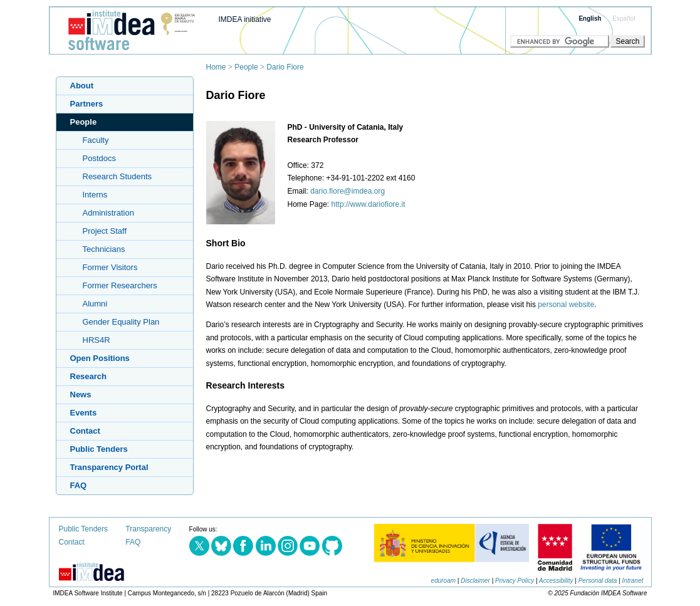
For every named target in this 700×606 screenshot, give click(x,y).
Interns (95, 195)
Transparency (148, 529)
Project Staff (105, 231)
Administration (108, 213)
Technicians (104, 249)
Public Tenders (99, 449)
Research (89, 376)
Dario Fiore (285, 67)
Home (216, 67)
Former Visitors (110, 267)
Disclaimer (475, 581)
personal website (566, 305)
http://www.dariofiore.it (368, 204)
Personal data (598, 581)
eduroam (443, 581)
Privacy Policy (515, 581)
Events (84, 413)
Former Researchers (120, 285)
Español (624, 18)
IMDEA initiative (245, 19)
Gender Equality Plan (121, 322)
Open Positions (100, 358)
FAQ (79, 485)
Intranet (633, 581)
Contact (85, 431)
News (81, 394)
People (246, 67)
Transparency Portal (109, 467)
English (590, 18)
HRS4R (97, 340)
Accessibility (556, 581)
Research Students (118, 176)
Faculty (96, 140)
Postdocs (99, 158)
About (82, 86)
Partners (87, 104)
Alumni (95, 304)
